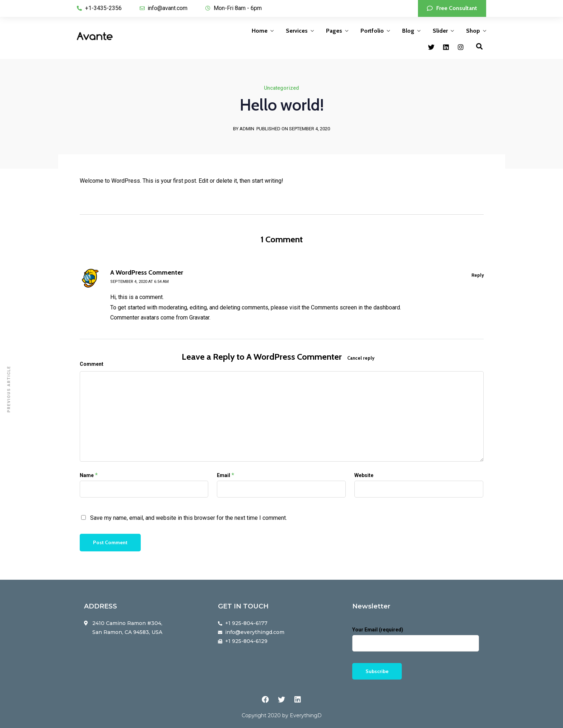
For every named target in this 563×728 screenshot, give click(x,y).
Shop (473, 31)
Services (297, 31)
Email (224, 475)
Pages (334, 31)
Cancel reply (361, 358)
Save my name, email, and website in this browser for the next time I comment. (189, 518)
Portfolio (372, 31)
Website (364, 475)
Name (87, 475)
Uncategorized (281, 88)
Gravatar (199, 318)
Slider (440, 31)
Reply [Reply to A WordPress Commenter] (478, 275)
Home (260, 31)
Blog (408, 31)
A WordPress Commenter (294, 357)
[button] (452, 8)
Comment (92, 364)
